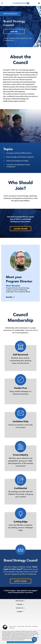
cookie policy (15, 636)
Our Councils (10, 14)
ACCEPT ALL (11, 642)
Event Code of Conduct (31, 626)
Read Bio (10, 297)
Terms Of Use (13, 626)
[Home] (21, 3)
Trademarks (12, 628)
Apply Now (20, 581)
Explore (14, 32)
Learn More (20, 229)
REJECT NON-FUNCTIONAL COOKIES (24, 642)
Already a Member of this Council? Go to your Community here (18, 40)
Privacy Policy (7, 631)
